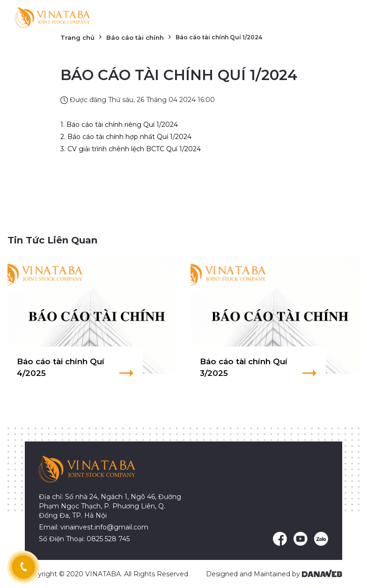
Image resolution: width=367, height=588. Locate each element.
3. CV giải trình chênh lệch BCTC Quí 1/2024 (131, 149)
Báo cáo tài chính (135, 37)
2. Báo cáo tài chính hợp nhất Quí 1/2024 (126, 137)
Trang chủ (77, 37)
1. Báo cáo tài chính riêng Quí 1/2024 (119, 125)
